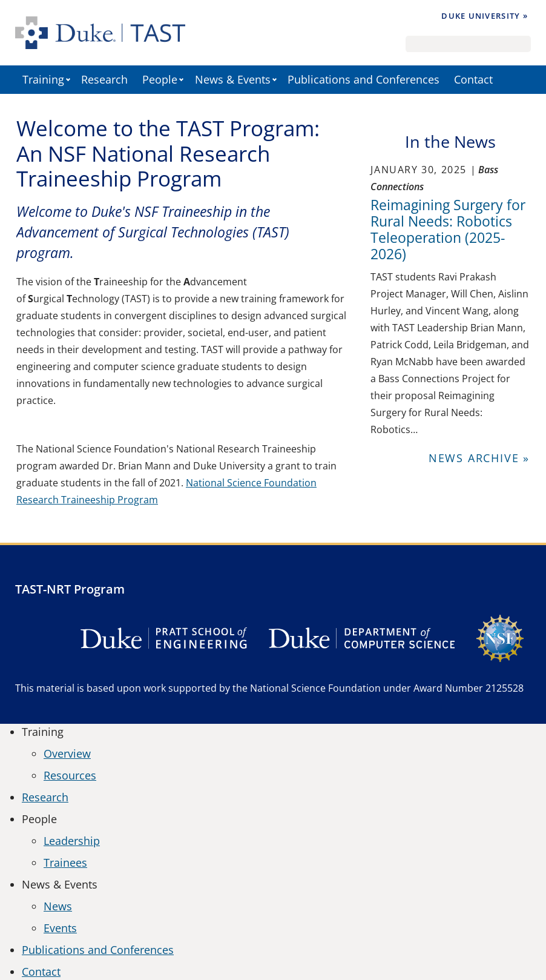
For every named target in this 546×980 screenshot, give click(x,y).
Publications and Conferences (363, 79)
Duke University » (485, 16)
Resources (70, 775)
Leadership (72, 841)
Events (60, 928)
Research (104, 79)
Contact (473, 79)
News (58, 906)
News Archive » (479, 458)
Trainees (65, 862)
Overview (67, 753)
